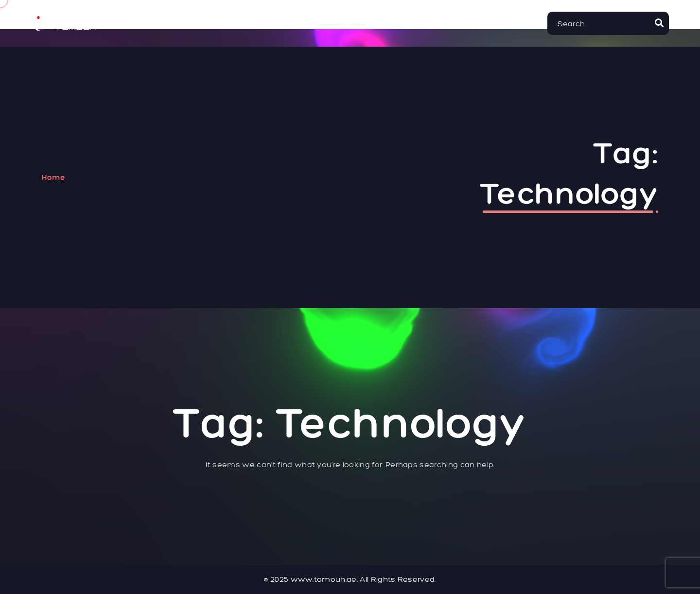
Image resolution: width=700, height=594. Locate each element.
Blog (481, 23)
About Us (225, 23)
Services (287, 23)
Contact (432, 23)
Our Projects (360, 23)
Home (173, 23)
